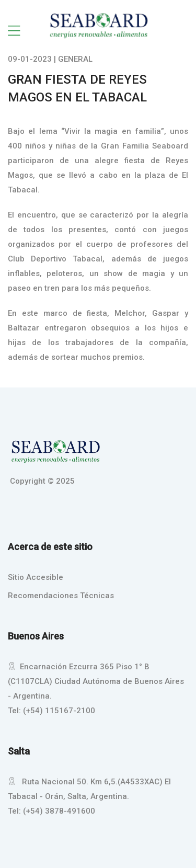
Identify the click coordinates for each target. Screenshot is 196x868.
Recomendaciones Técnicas (61, 596)
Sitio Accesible (36, 577)
